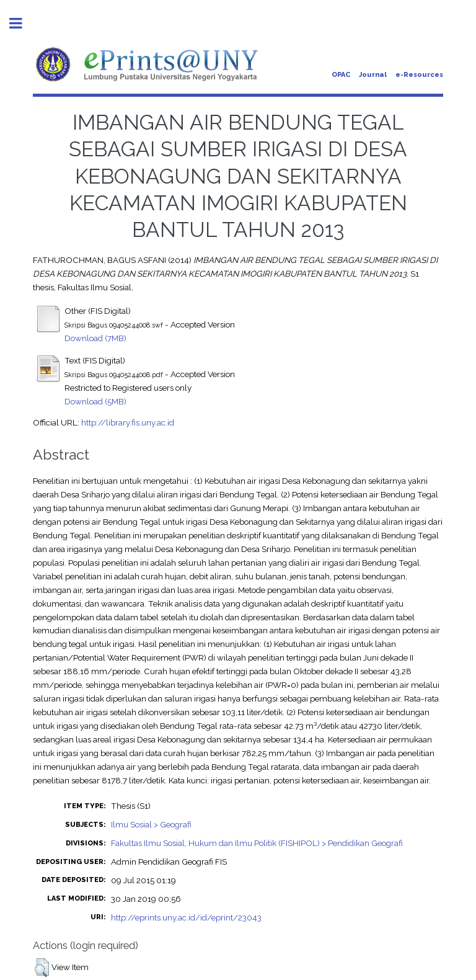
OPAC (341, 75)
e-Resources (419, 75)
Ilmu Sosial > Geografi (151, 824)
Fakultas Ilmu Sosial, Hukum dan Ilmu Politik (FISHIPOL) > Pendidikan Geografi (257, 843)
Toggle (22, 23)
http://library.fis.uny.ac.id (128, 422)
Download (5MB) (95, 401)
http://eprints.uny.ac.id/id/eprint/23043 (186, 917)
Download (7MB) (95, 338)
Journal (373, 75)
